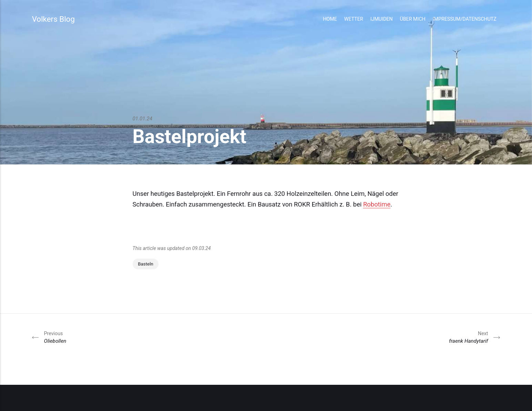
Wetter (354, 19)
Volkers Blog (53, 19)
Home (330, 19)
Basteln (146, 264)
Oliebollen (55, 337)
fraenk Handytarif (468, 337)
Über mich (412, 19)
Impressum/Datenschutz (465, 19)
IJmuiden (382, 19)
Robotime (377, 204)
